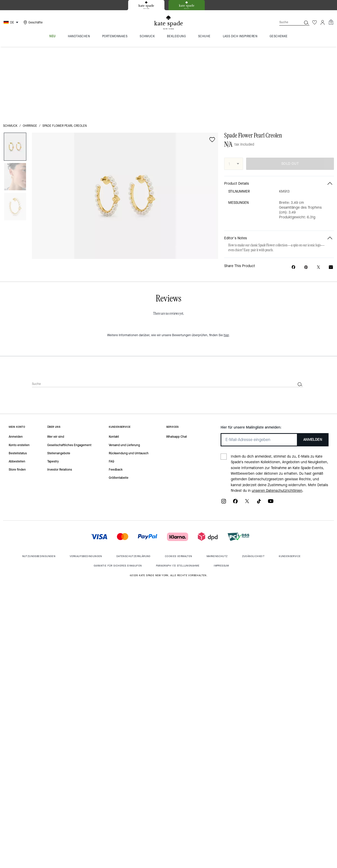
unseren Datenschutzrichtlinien (277, 419)
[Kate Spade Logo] (168, 23)
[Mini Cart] (331, 22)
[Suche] (286, 22)
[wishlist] (212, 68)
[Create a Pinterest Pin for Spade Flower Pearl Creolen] (306, 196)
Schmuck (10, 55)
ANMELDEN (313, 368)
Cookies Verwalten (179, 485)
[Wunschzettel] (315, 22)
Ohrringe (30, 55)
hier (226, 264)
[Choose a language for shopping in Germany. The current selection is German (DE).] (12, 22)
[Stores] (32, 22)
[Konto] (323, 22)
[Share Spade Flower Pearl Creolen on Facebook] (293, 196)
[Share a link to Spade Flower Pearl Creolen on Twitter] (318, 196)
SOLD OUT (290, 92)
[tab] (146, 5)
